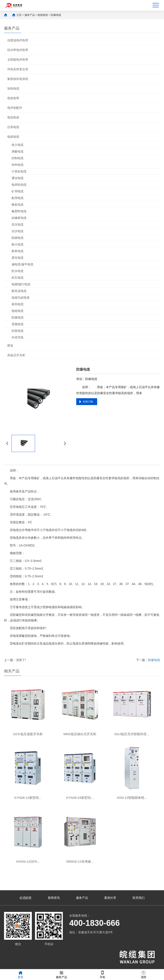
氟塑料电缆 (19, 211)
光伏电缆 (18, 231)
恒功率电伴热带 (18, 50)
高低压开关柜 (16, 355)
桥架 (10, 346)
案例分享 (110, 898)
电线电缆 (43, 15)
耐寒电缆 (18, 251)
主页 (19, 15)
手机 (102, 974)
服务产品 (30, 15)
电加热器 (13, 117)
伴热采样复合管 (18, 69)
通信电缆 (18, 178)
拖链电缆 (18, 311)
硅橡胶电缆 (19, 218)
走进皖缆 (25, 898)
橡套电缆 (18, 205)
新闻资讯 (54, 898)
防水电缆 (18, 271)
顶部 (143, 974)
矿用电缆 (18, 191)
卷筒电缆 (18, 304)
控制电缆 (18, 158)
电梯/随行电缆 (21, 284)
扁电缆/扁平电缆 (22, 264)
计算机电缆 (19, 171)
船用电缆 (18, 198)
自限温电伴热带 (18, 40)
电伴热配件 (15, 108)
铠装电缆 (18, 331)
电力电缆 (18, 145)
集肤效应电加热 (18, 79)
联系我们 (139, 898)
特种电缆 (18, 165)
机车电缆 (18, 278)
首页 (20, 974)
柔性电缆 (18, 258)
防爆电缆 (56, 15)
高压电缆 (18, 224)
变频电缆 (18, 324)
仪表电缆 (13, 127)
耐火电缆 (18, 244)
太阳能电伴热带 (18, 60)
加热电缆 (13, 88)
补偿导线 (18, 337)
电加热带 (13, 98)
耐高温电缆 (19, 291)
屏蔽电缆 (18, 151)
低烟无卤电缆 (20, 298)
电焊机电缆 (19, 185)
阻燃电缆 (18, 238)
